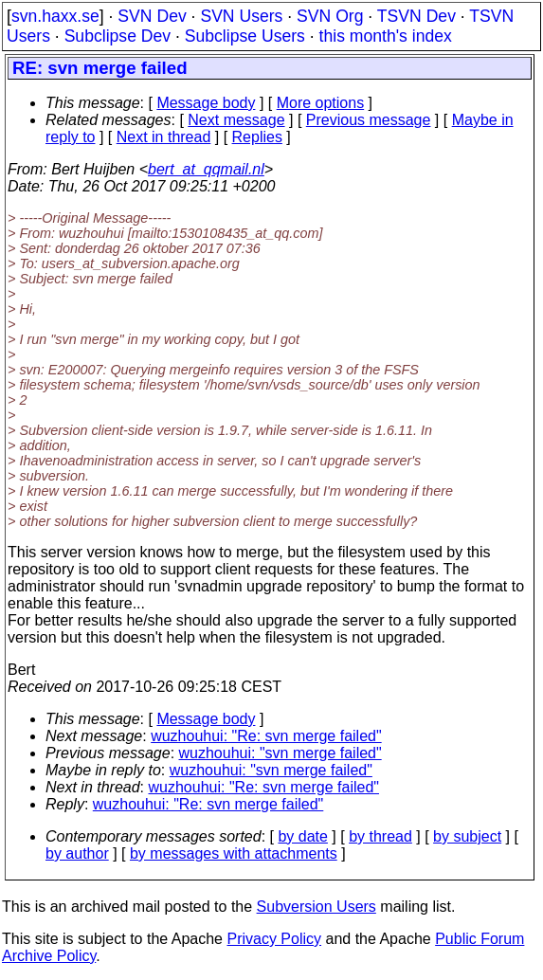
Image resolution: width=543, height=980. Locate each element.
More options (321, 103)
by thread (380, 836)
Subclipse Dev (118, 36)
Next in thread (164, 137)
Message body (206, 103)
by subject (467, 836)
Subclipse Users (245, 36)
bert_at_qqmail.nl (206, 169)
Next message (236, 120)
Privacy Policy (274, 939)
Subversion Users (317, 907)
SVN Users (241, 16)
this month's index (386, 36)
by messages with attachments (234, 853)
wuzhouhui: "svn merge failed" (281, 753)
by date (302, 836)
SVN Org (330, 16)
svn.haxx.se (55, 16)
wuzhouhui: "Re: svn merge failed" (266, 736)
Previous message (369, 120)
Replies (257, 137)
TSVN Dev (416, 16)
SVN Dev (152, 16)
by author (77, 853)
